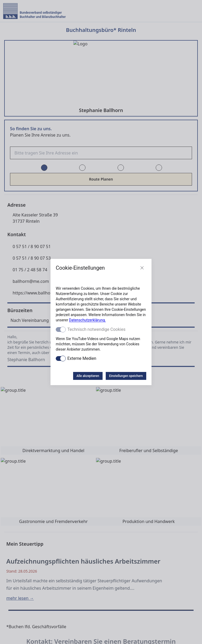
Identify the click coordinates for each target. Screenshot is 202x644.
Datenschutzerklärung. (87, 320)
